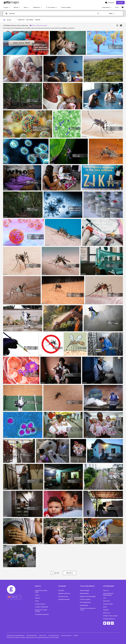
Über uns (106, 590)
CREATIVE (21, 20)
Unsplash (106, 610)
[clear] (99, 13)
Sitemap (76, 635)
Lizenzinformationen (54, 635)
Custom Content (40, 604)
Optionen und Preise (64, 593)
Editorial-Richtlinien (32, 635)
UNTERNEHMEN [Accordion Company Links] (108, 586)
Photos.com (107, 613)
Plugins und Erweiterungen (88, 596)
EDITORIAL (30, 20)
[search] (7, 13)
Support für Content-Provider (41, 611)
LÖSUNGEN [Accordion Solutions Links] (62, 586)
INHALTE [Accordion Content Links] (38, 586)
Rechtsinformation (66, 635)
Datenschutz (43, 635)
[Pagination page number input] (53, 573)
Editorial (38, 598)
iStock (105, 607)
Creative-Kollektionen (42, 607)
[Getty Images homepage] (11, 3)
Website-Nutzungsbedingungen (16, 635)
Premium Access (63, 596)
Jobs (105, 598)
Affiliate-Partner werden (110, 616)
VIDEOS (38, 20)
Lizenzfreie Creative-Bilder (41, 591)
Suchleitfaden (84, 605)
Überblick (61, 590)
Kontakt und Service (109, 619)
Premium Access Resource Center (88, 609)
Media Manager (85, 590)
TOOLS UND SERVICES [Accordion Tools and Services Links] (87, 586)
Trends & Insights (85, 599)
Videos (37, 595)
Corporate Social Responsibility (108, 594)
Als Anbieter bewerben (42, 614)
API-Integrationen (85, 602)
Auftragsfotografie (64, 599)
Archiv (37, 601)
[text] (53, 13)
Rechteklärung (84, 593)
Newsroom (106, 601)
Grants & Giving (108, 604)
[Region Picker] (14, 597)
